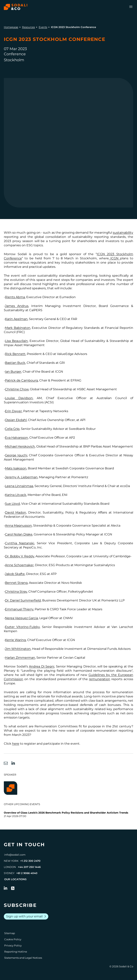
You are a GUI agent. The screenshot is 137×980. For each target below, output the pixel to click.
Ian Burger (13, 372)
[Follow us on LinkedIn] (6, 888)
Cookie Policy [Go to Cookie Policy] (13, 939)
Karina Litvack (16, 495)
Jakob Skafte (15, 574)
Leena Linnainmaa (19, 486)
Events (43, 27)
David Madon (16, 512)
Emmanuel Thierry (19, 609)
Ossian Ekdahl (16, 420)
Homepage (11, 27)
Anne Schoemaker (19, 565)
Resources (28, 27)
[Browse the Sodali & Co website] (16, 7)
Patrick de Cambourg (21, 380)
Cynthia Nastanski (20, 543)
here (16, 744)
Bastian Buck (15, 363)
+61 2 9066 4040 (27, 873)
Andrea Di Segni (42, 666)
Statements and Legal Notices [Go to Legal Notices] (23, 958)
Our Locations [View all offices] (15, 879)
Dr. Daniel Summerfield (23, 600)
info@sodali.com (15, 855)
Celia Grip (12, 429)
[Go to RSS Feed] (13, 888)
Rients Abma (15, 297)
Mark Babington (18, 328)
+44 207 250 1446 (29, 867)
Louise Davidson (19, 398)
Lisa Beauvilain (16, 341)
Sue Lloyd (12, 504)
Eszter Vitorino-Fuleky (22, 627)
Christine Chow (17, 389)
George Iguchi (16, 455)
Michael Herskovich (20, 446)
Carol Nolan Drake (19, 534)
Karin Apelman (16, 319)
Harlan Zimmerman (20, 658)
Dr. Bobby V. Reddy (20, 556)
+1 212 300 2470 (30, 861)
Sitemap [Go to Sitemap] (10, 933)
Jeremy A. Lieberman (21, 477)
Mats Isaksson (16, 468)
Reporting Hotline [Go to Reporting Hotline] (16, 952)
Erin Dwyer (13, 411)
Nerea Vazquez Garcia (21, 618)
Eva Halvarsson (16, 438)
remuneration (100, 679)
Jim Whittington (18, 649)
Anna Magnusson (18, 526)
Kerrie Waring (15, 640)
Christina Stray (16, 592)
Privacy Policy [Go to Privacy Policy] (13, 945)
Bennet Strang (16, 583)
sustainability (123, 233)
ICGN (114, 258)
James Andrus (17, 306)
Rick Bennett (15, 354)
